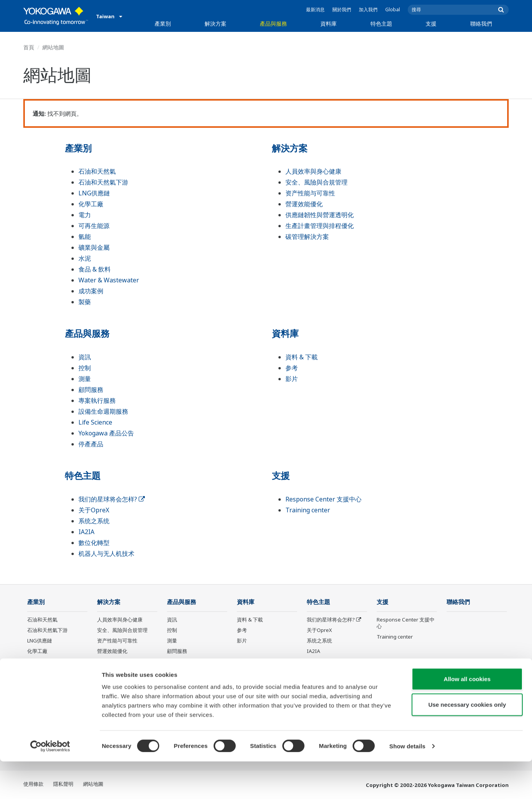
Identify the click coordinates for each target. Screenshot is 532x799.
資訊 (85, 357)
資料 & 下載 (302, 357)
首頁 (29, 47)
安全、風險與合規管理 (316, 182)
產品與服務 (273, 23)
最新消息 (315, 10)
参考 (292, 368)
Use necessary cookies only (467, 742)
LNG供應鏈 (94, 193)
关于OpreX (94, 510)
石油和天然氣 (97, 171)
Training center (308, 510)
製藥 (85, 302)
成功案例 (91, 291)
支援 (431, 23)
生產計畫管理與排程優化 (320, 226)
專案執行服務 (97, 400)
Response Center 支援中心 (323, 499)
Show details (408, 784)
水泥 (85, 258)
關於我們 (342, 10)
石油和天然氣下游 (103, 182)
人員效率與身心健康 (313, 171)
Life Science (95, 422)
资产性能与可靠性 (310, 193)
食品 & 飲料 (95, 269)
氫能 (85, 237)
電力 (85, 215)
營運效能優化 (304, 204)
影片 (292, 379)
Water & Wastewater (109, 280)
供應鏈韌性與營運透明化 (320, 215)
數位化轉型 (94, 543)
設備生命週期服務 (103, 411)
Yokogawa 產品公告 (106, 433)
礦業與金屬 (94, 247)
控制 (85, 368)
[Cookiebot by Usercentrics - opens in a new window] (50, 784)
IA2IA (86, 532)
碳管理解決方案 (307, 237)
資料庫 (329, 23)
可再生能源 (94, 226)
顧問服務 (91, 390)
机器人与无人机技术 (106, 554)
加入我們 (368, 10)
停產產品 (91, 444)
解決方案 (216, 23)
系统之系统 (94, 521)
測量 (85, 379)
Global (393, 10)
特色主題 (381, 23)
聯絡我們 (481, 23)
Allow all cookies (467, 716)
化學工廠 (91, 204)
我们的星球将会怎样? (112, 499)
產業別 (163, 23)
